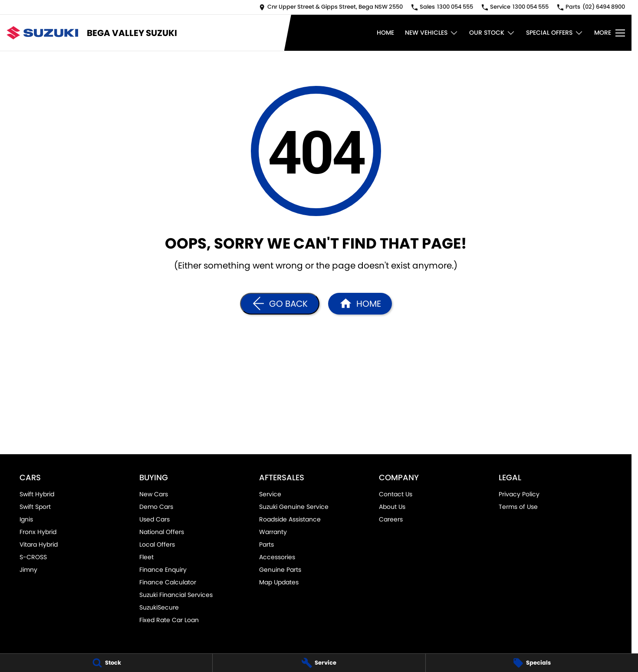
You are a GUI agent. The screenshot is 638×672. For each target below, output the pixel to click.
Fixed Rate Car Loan (169, 620)
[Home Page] (42, 33)
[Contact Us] (331, 7)
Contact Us (396, 494)
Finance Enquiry (163, 570)
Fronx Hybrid (38, 532)
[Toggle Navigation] (610, 33)
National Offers (162, 532)
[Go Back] (280, 304)
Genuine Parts (280, 570)
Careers (391, 519)
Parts (266, 544)
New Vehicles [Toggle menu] (432, 33)
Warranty (273, 532)
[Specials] (532, 663)
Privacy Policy (519, 494)
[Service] (319, 663)
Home (385, 33)
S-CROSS (33, 557)
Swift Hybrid (37, 494)
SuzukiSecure (159, 607)
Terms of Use (518, 507)
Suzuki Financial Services (176, 595)
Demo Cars (156, 507)
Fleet (146, 557)
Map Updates (279, 582)
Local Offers (157, 544)
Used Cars (155, 519)
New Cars (154, 494)
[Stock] (106, 663)
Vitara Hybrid (39, 544)
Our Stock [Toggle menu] (492, 33)
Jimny (28, 570)
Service (270, 494)
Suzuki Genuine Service (294, 507)
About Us (392, 507)
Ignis (26, 519)
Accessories (277, 557)
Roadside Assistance (290, 519)
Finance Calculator (168, 582)
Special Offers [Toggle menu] (555, 33)
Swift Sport (35, 507)
